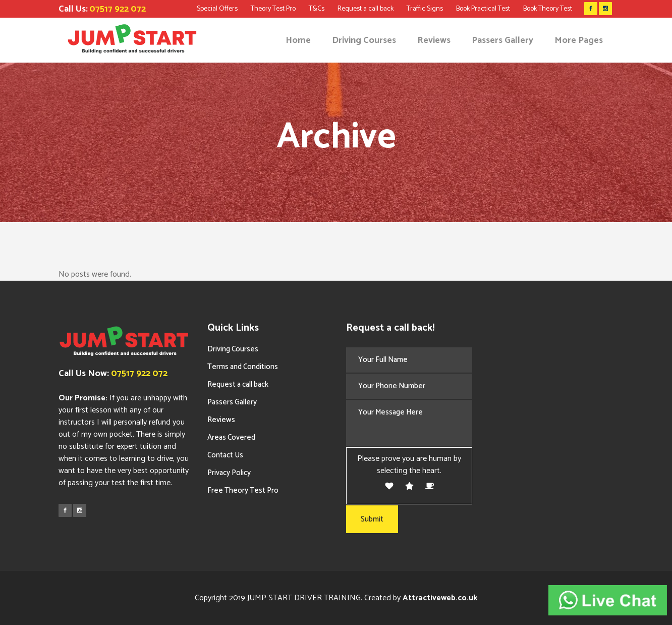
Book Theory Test (548, 9)
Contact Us (225, 455)
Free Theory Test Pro (243, 490)
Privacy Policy (229, 473)
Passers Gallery (232, 402)
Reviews (221, 420)
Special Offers (217, 9)
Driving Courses (233, 349)
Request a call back (366, 9)
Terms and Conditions (243, 367)
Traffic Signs (425, 9)
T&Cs (317, 9)
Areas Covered (231, 437)
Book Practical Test (483, 9)
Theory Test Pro (273, 9)
